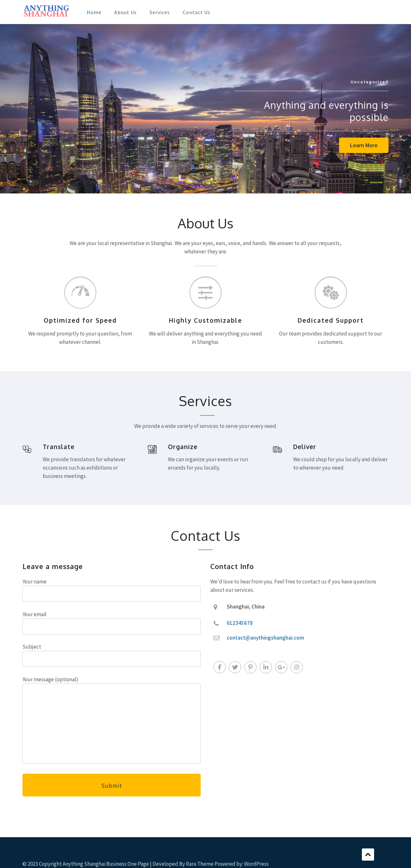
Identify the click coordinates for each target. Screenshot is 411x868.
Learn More (364, 145)
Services (160, 12)
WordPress (256, 864)
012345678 (240, 623)
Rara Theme (200, 864)
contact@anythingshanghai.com (265, 638)
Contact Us (197, 12)
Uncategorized (370, 82)
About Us (126, 12)
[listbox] (205, 109)
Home (94, 12)
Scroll (368, 855)
